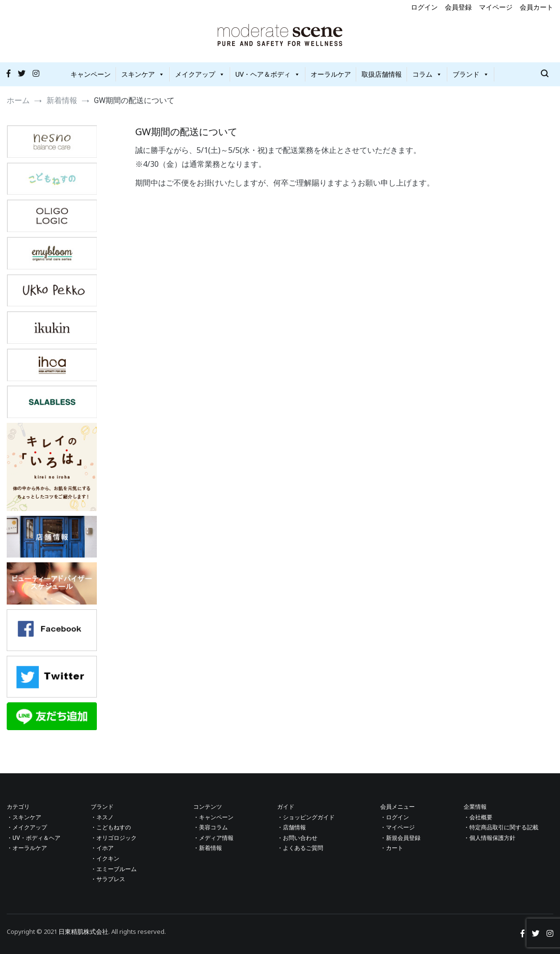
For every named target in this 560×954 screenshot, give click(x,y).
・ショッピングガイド (306, 817)
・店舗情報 (292, 827)
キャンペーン (91, 74)
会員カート (537, 7)
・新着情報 (208, 848)
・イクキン (105, 859)
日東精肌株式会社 (83, 931)
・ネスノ (102, 817)
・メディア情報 (213, 838)
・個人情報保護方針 (490, 838)
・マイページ (397, 827)
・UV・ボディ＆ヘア (34, 838)
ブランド (471, 74)
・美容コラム (210, 827)
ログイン (424, 7)
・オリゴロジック (114, 838)
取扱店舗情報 (382, 74)
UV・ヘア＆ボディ (268, 74)
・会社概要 (478, 817)
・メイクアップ (27, 827)
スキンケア (143, 74)
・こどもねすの (111, 827)
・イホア (102, 848)
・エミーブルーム (114, 869)
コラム (427, 74)
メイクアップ (200, 74)
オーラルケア (331, 74)
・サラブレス (108, 879)
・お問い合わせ (297, 838)
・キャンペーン (213, 817)
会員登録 (458, 7)
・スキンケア (24, 817)
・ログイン (395, 817)
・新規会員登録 (400, 838)
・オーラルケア (27, 848)
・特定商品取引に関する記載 (501, 827)
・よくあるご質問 (300, 848)
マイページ (496, 7)
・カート (392, 848)
